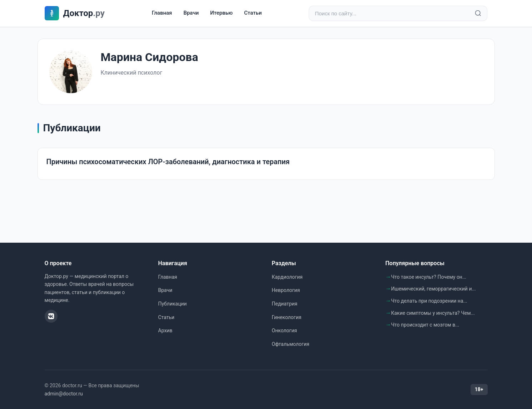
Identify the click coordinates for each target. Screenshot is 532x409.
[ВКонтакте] (51, 316)
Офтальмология (291, 344)
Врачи (191, 13)
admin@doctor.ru (64, 394)
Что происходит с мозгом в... (425, 325)
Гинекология (287, 317)
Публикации (173, 304)
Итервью (221, 13)
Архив (165, 330)
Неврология (286, 290)
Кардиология (287, 277)
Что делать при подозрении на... (429, 301)
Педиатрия (285, 304)
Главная (162, 13)
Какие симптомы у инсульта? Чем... (433, 313)
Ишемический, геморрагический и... (434, 289)
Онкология (285, 330)
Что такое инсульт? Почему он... (429, 277)
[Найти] (478, 14)
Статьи (253, 13)
